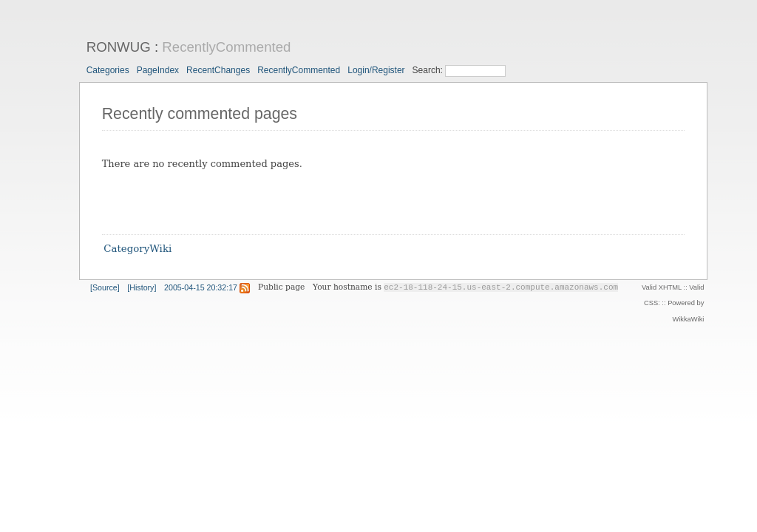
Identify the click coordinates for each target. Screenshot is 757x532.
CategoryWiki (138, 249)
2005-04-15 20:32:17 (201, 287)
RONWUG (119, 47)
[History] (142, 287)
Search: (429, 70)
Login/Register (376, 70)
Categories (108, 70)
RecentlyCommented (226, 47)
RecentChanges (218, 70)
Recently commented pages (200, 114)
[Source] (105, 287)
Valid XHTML (662, 287)
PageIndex (158, 70)
